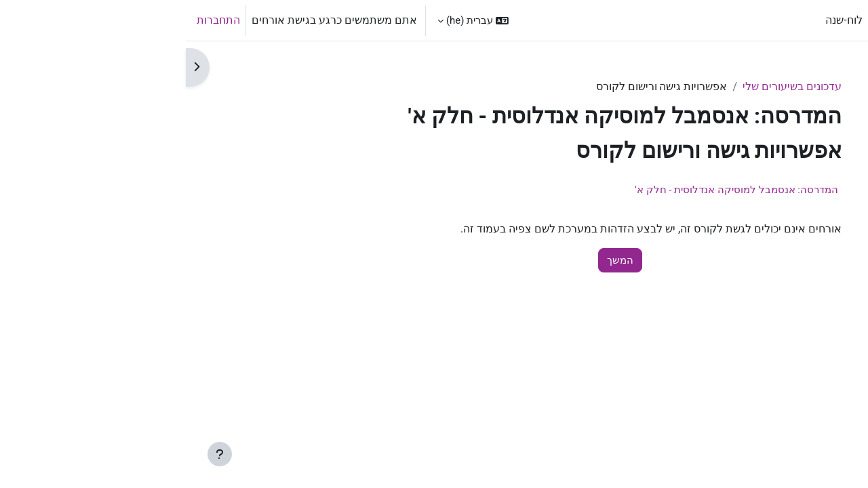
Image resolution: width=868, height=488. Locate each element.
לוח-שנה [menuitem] (658, 20)
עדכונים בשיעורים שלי (606, 86)
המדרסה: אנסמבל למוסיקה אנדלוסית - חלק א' (551, 190)
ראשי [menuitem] (699, 20)
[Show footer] (34, 454)
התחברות (33, 20)
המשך (434, 260)
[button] (287, 20)
